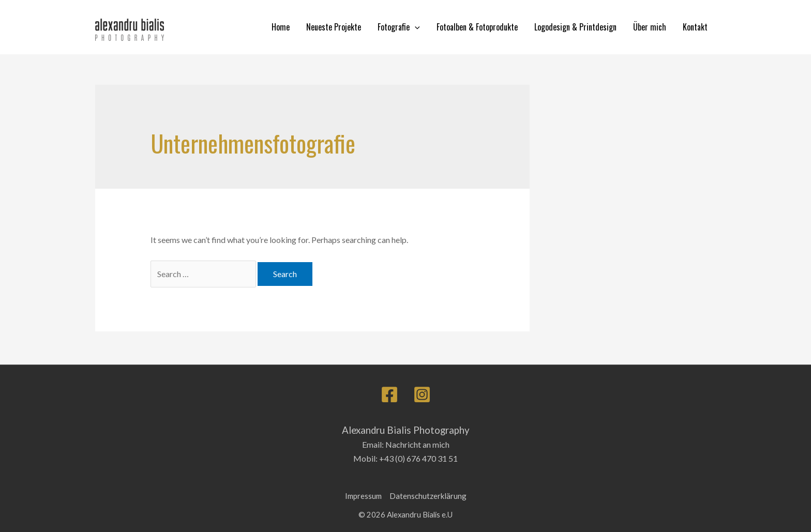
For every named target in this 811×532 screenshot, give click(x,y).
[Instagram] (422, 394)
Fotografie (399, 27)
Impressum (363, 496)
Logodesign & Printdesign (575, 27)
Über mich (650, 27)
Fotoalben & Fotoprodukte (477, 27)
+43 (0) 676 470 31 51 (418, 458)
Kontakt (695, 27)
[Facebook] (389, 394)
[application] (415, 27)
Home (281, 27)
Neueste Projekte (334, 27)
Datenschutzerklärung (428, 496)
